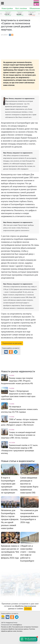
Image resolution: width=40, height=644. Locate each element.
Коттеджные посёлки (28, 359)
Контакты (20, 631)
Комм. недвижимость (13, 362)
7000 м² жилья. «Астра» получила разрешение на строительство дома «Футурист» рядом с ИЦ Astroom (19, 422)
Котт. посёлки (21, 8)
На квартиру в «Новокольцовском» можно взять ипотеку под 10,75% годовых (19, 409)
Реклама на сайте (6, 627)
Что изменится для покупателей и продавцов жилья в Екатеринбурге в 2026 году (29, 516)
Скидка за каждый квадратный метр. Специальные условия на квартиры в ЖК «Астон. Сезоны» (18, 435)
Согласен (28, 609)
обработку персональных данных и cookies (22, 607)
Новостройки (7, 8)
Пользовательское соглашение (21, 627)
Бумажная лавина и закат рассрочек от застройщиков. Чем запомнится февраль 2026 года (10, 552)
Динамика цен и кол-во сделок (18, 363)
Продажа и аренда (12, 357)
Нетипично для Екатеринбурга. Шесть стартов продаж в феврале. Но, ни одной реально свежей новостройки (10, 519)
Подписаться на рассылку (12, 343)
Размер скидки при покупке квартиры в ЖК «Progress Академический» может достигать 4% (17, 381)
